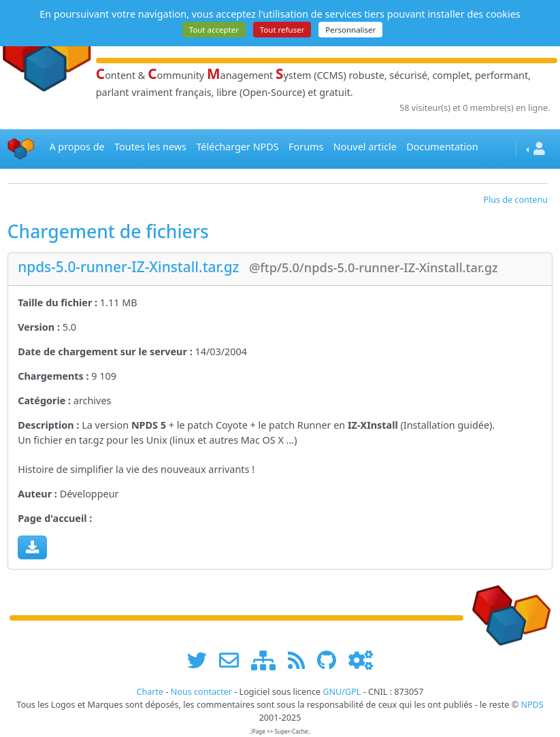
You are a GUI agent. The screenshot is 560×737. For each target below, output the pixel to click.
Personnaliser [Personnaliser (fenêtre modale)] (350, 30)
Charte (150, 692)
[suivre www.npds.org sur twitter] (202, 660)
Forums (306, 147)
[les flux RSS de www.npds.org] (301, 660)
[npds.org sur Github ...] (331, 660)
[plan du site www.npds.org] (268, 660)
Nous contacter (201, 692)
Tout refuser (282, 30)
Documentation (442, 147)
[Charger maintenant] (32, 547)
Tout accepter (214, 30)
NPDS (532, 705)
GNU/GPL (342, 692)
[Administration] (361, 660)
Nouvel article (365, 147)
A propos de (77, 147)
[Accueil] (21, 149)
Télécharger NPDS (237, 147)
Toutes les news (150, 147)
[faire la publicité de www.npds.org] (234, 660)
